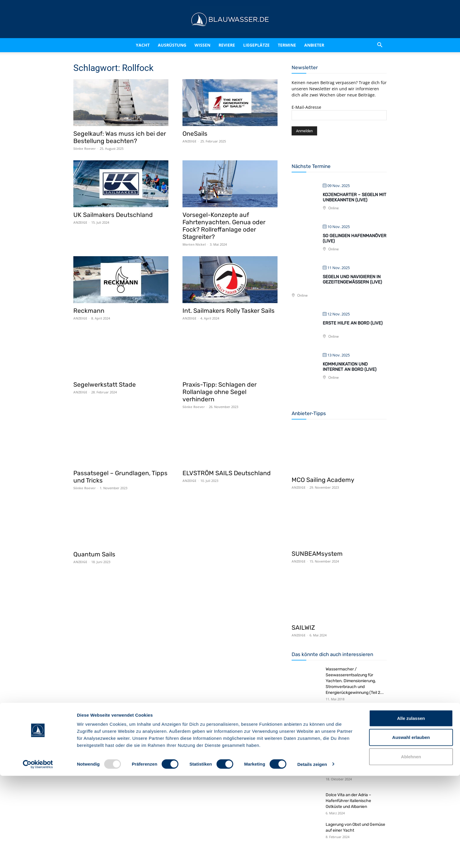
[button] (380, 46)
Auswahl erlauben (411, 830)
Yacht (143, 45)
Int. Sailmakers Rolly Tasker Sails (229, 311)
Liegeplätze (256, 45)
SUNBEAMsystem (317, 554)
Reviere (227, 45)
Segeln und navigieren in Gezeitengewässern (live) (352, 279)
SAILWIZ (303, 627)
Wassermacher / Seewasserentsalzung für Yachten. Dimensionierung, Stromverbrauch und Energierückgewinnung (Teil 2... (355, 681)
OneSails (195, 134)
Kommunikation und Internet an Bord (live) (350, 367)
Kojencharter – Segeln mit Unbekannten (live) (355, 197)
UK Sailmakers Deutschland (113, 215)
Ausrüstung (172, 45)
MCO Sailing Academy (323, 480)
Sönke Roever (84, 148)
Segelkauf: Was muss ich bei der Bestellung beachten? (120, 137)
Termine (287, 45)
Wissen (202, 45)
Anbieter (314, 45)
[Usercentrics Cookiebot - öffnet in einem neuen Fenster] (38, 857)
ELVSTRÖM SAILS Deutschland (227, 473)
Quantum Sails (94, 554)
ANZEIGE (189, 141)
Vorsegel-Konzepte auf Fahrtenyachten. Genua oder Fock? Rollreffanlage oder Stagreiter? (224, 226)
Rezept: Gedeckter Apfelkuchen (355, 739)
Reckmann (89, 311)
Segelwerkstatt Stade (105, 384)
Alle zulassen (411, 810)
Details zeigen (312, 856)
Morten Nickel (194, 244)
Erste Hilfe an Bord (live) (353, 323)
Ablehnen (411, 849)
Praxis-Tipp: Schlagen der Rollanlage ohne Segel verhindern (220, 392)
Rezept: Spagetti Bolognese (351, 710)
